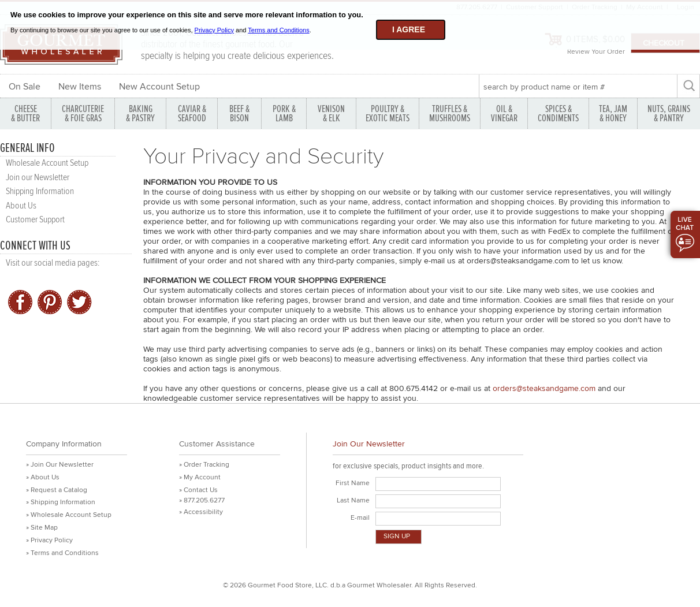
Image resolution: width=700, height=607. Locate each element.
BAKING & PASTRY (140, 113)
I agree (409, 29)
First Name (353, 483)
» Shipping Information (61, 502)
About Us (21, 206)
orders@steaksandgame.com (544, 388)
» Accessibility (201, 512)
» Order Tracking (204, 465)
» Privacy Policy (49, 540)
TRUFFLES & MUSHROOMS (450, 113)
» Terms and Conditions (62, 553)
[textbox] (578, 87)
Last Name (353, 500)
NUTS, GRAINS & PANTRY (669, 113)
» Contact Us (198, 490)
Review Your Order (596, 52)
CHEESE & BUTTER (25, 113)
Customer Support (35, 220)
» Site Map (42, 528)
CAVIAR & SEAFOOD (192, 113)
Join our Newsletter (38, 178)
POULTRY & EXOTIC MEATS (388, 113)
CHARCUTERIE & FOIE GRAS (83, 113)
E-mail (360, 518)
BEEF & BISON (239, 113)
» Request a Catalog (57, 490)
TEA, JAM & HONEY (613, 113)
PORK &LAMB (284, 113)
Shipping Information (40, 191)
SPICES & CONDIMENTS (558, 113)
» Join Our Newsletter (60, 465)
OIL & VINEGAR (504, 113)
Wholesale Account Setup (47, 163)
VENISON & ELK (331, 113)
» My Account (200, 477)
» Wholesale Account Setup (69, 515)
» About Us (43, 477)
